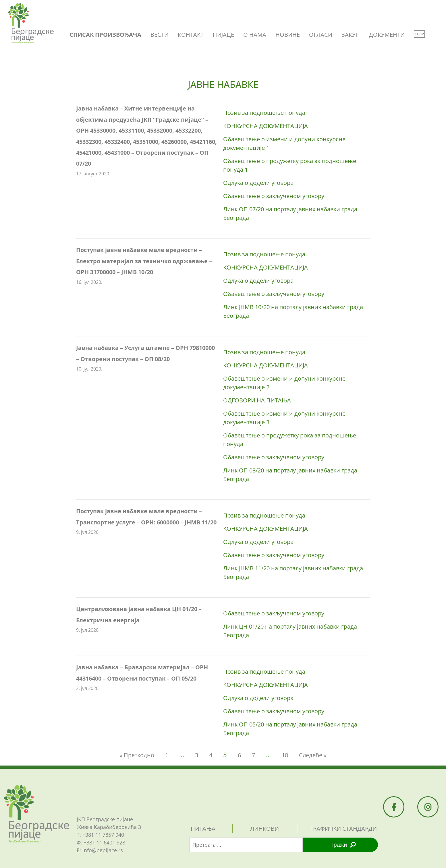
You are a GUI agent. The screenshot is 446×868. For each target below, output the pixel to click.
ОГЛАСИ (321, 35)
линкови (264, 829)
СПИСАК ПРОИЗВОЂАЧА (105, 35)
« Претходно (137, 755)
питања (203, 829)
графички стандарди (343, 829)
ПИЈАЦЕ (223, 35)
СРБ (419, 34)
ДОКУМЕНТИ (387, 35)
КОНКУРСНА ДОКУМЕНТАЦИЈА (266, 126)
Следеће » (313, 755)
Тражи (343, 845)
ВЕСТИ (160, 35)
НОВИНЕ (288, 35)
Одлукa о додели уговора (258, 183)
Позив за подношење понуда (264, 113)
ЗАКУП (351, 35)
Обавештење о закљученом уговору (274, 196)
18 (285, 755)
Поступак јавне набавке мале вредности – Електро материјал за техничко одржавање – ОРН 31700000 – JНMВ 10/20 (144, 261)
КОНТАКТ (191, 35)
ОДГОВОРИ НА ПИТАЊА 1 (259, 400)
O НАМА (255, 35)
